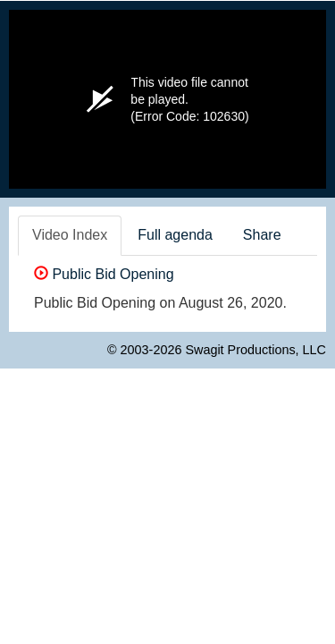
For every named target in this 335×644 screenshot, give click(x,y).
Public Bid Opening (104, 274)
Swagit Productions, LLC (255, 350)
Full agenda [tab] (175, 235)
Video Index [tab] (70, 235)
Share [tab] (262, 235)
